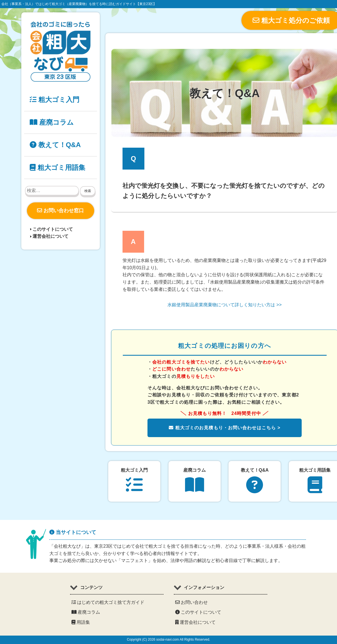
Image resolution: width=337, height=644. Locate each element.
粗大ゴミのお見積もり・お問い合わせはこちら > (225, 428)
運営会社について (50, 236)
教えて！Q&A (55, 145)
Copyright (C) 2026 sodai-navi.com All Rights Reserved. (169, 640)
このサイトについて (53, 229)
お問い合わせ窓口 (60, 211)
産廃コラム (52, 122)
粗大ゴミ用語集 (57, 167)
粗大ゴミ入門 (55, 100)
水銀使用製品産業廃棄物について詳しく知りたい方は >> (224, 305)
